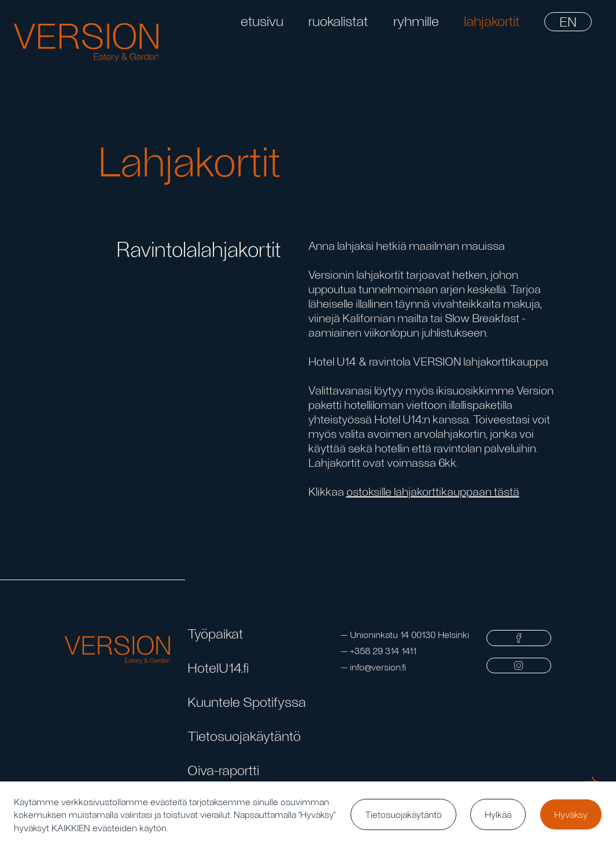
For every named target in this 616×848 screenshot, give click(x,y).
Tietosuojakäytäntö (244, 736)
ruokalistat (338, 21)
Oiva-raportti (223, 770)
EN (568, 21)
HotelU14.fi (218, 668)
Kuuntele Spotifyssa (247, 702)
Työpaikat (215, 633)
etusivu (262, 21)
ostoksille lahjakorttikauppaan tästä (433, 491)
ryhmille (416, 21)
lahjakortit (492, 21)
